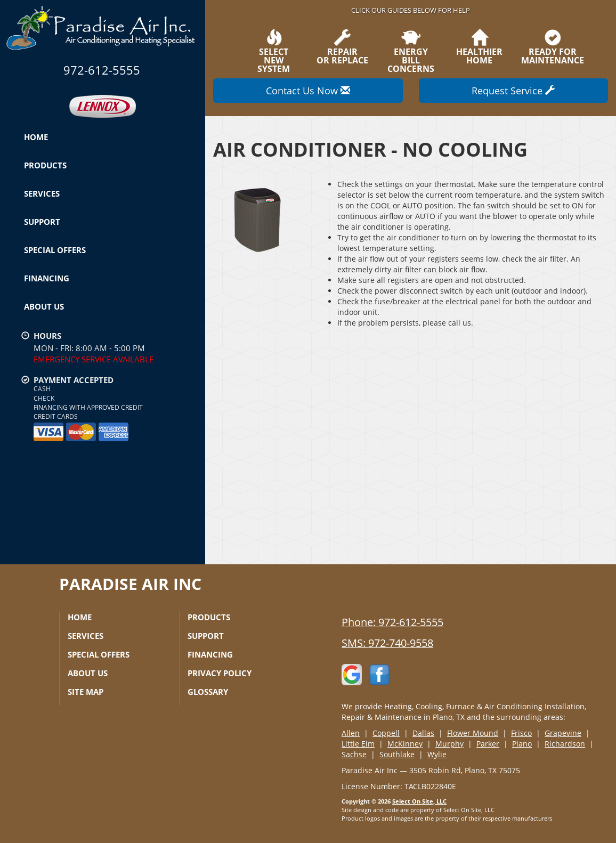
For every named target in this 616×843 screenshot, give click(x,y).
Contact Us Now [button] (308, 91)
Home (36, 137)
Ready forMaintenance (553, 47)
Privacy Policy (220, 673)
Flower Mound (473, 733)
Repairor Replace (342, 47)
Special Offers (55, 250)
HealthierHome (479, 47)
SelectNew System (274, 51)
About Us (44, 306)
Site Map (86, 692)
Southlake (397, 754)
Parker (488, 744)
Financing (47, 278)
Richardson (565, 744)
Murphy (449, 744)
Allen (351, 733)
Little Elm (358, 744)
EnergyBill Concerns (410, 51)
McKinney (405, 744)
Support (42, 222)
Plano (522, 744)
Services (42, 193)
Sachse (354, 754)
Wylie (437, 754)
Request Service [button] (513, 91)
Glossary (208, 692)
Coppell (386, 733)
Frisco (521, 733)
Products (45, 165)
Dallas (423, 733)
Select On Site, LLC (419, 801)
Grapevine (563, 733)
